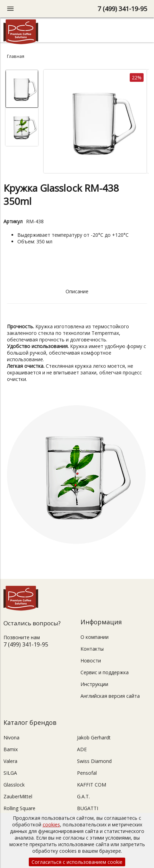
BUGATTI (88, 808)
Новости (91, 661)
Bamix (11, 749)
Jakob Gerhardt (94, 737)
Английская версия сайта (110, 696)
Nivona (11, 737)
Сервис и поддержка (105, 672)
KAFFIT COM (92, 785)
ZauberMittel (18, 796)
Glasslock (14, 785)
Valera (10, 761)
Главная (16, 56)
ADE (82, 749)
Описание (77, 291)
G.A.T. (83, 796)
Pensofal (87, 773)
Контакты (92, 649)
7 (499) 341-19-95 (122, 9)
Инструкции (94, 684)
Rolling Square (19, 808)
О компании (95, 637)
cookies (51, 824)
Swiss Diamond (94, 761)
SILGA (10, 773)
